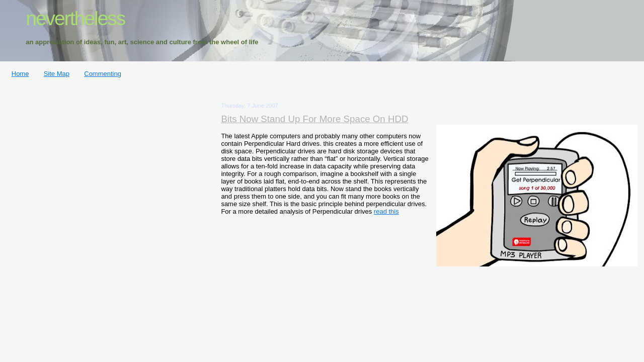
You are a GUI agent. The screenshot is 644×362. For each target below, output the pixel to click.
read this (386, 211)
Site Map (57, 74)
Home (20, 74)
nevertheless (75, 18)
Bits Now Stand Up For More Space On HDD (314, 119)
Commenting (103, 74)
